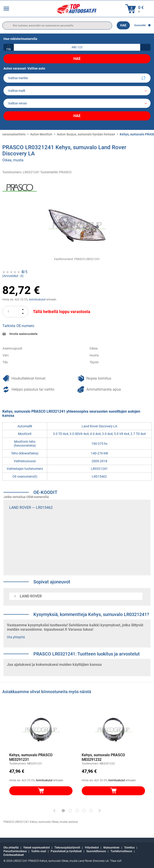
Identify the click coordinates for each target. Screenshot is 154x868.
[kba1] (77, 47)
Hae (123, 25)
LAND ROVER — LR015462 (31, 508)
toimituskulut (37, 300)
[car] (77, 103)
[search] (57, 26)
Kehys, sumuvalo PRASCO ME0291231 (31, 757)
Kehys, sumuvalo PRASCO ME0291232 (103, 757)
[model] (77, 91)
